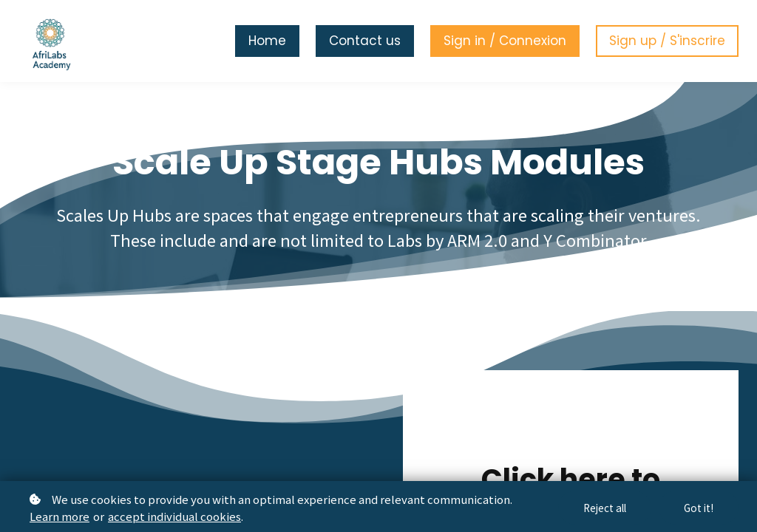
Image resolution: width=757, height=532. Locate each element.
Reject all (602, 508)
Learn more (60, 516)
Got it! (698, 508)
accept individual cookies (174, 516)
